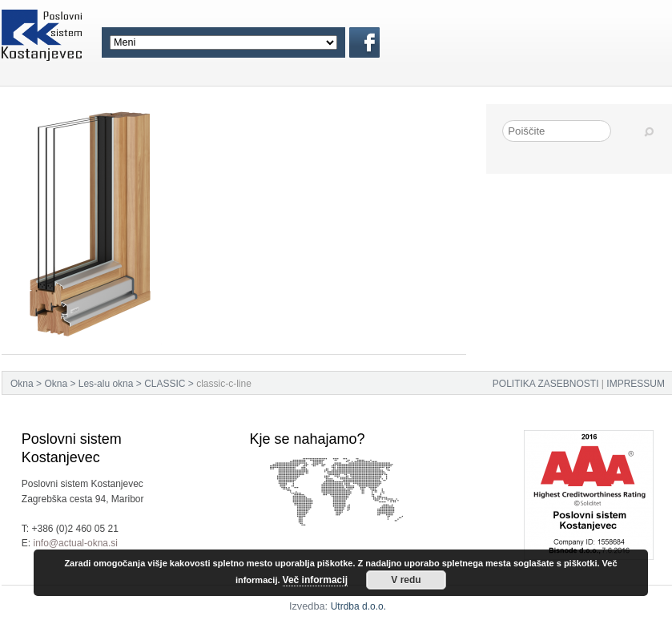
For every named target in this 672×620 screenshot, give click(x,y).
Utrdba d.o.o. (358, 606)
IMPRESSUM (636, 384)
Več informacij (315, 580)
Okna (22, 384)
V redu (406, 580)
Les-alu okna (106, 384)
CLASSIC (165, 384)
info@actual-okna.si (75, 543)
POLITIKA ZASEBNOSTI (546, 384)
